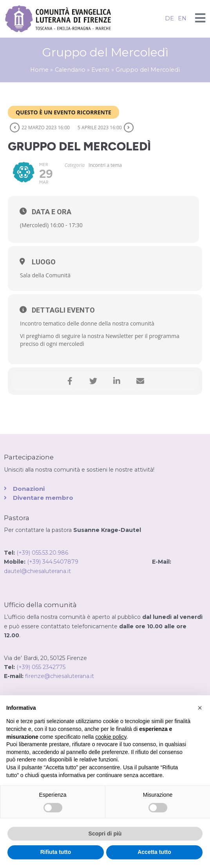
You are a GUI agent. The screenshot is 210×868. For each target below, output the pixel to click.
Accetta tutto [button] (154, 852)
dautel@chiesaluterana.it (37, 571)
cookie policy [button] (111, 737)
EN (182, 18)
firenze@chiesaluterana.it (60, 676)
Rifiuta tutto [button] (56, 852)
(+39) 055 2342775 (41, 667)
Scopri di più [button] (105, 834)
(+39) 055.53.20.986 (42, 553)
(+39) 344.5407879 (90, 562)
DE (169, 18)
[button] (200, 708)
